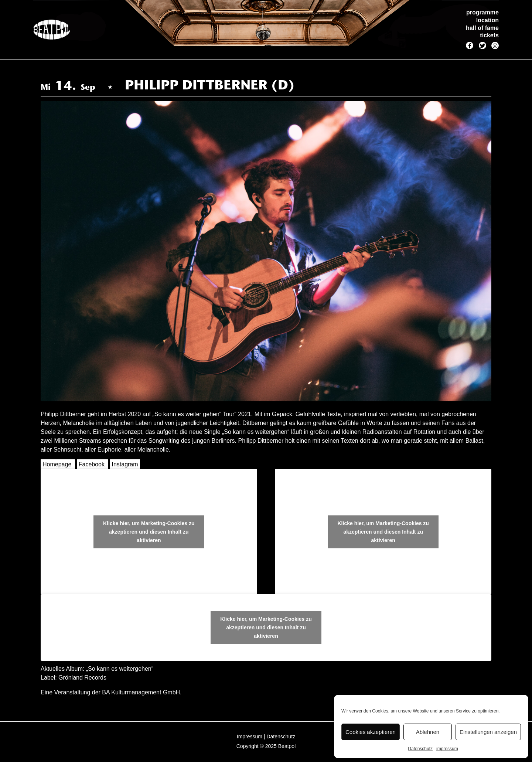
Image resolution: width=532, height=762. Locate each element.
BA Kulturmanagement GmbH (141, 692)
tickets (489, 35)
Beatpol (287, 746)
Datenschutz (420, 749)
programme (482, 12)
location (487, 20)
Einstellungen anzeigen (488, 732)
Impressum (250, 737)
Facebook (92, 464)
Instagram (125, 464)
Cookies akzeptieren (371, 732)
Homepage (57, 464)
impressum (447, 749)
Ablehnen (428, 732)
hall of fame (482, 28)
